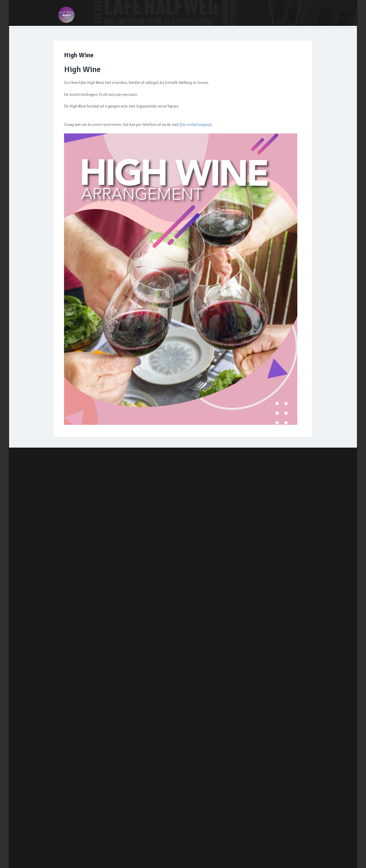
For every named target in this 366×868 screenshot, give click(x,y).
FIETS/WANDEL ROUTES (259, 11)
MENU (89, 11)
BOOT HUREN (146, 11)
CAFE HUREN (175, 11)
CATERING (224, 11)
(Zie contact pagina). (196, 125)
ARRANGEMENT (115, 11)
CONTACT (294, 11)
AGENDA (201, 11)
